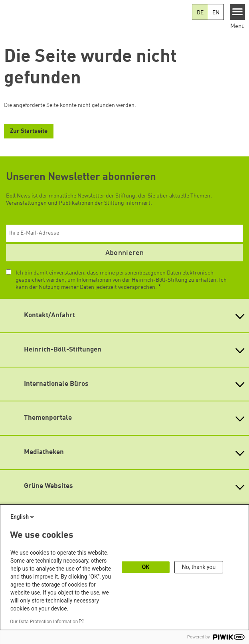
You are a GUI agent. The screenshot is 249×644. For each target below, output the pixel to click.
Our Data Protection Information (44, 622)
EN (216, 13)
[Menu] (238, 12)
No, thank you (199, 567)
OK (146, 567)
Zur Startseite (29, 131)
